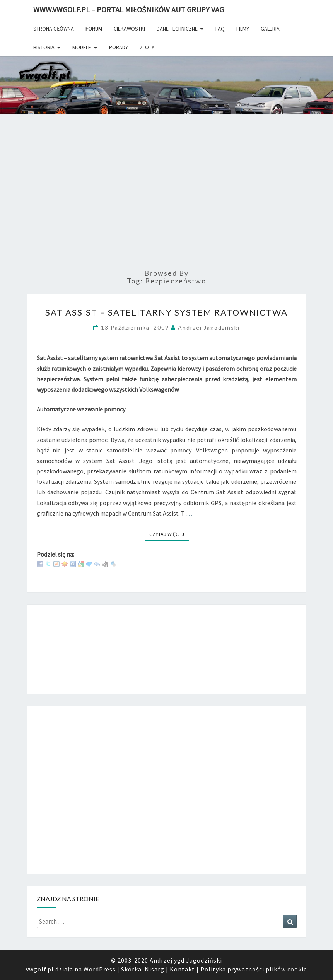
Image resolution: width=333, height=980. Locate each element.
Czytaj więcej (169, 534)
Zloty (147, 47)
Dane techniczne (177, 29)
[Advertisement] (166, 199)
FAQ (220, 29)
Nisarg (155, 969)
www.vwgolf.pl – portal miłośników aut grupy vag (129, 9)
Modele (82, 47)
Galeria (270, 29)
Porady (119, 47)
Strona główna (54, 29)
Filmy (243, 29)
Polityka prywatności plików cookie (254, 969)
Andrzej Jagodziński (209, 327)
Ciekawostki (129, 29)
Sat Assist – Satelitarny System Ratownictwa (166, 312)
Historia (44, 47)
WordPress (100, 969)
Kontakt (182, 969)
